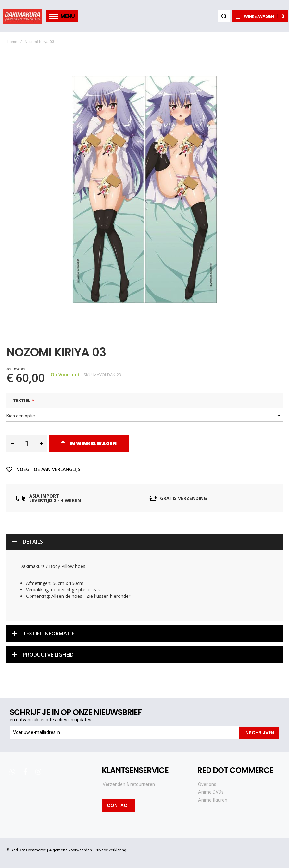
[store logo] (23, 16)
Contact (119, 804)
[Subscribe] (259, 731)
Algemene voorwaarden (70, 849)
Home (12, 42)
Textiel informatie (49, 632)
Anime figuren (213, 799)
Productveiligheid (48, 653)
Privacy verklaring (111, 849)
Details (33, 541)
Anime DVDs (211, 791)
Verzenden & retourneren (129, 783)
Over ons (207, 783)
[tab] (144, 541)
